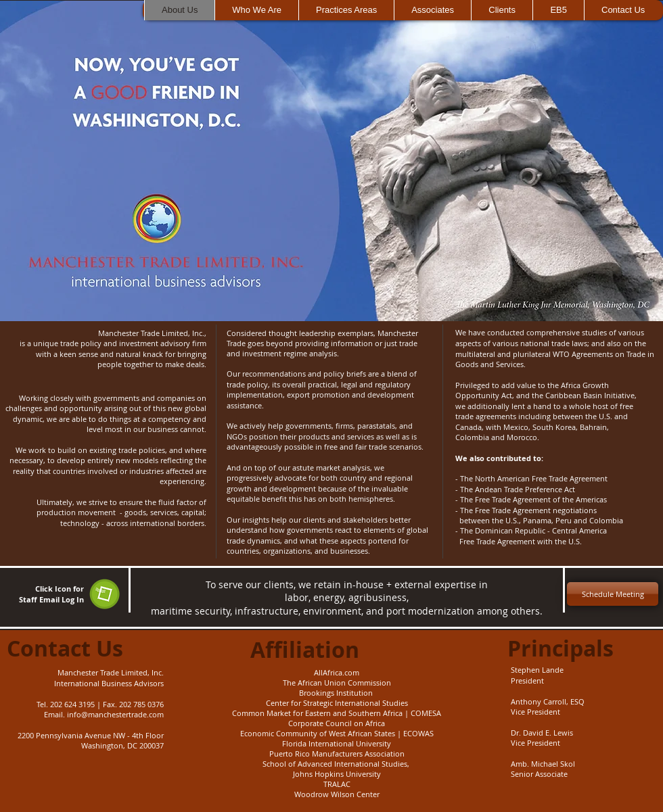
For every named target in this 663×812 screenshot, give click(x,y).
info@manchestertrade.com (115, 714)
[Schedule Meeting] (613, 594)
